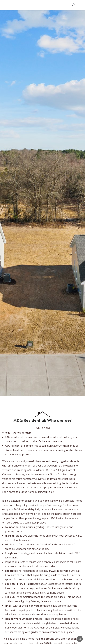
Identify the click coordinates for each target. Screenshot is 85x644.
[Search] (73, 5)
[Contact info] (80, 639)
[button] (3, 203)
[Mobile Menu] (80, 5)
